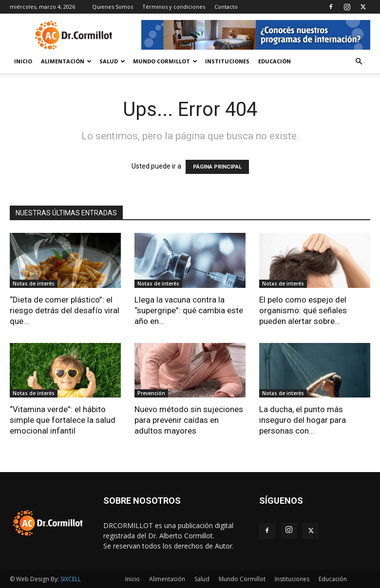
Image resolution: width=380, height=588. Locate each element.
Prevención (151, 393)
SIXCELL (71, 579)
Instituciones (227, 61)
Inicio (23, 61)
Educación (275, 61)
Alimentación (66, 61)
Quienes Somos (113, 7)
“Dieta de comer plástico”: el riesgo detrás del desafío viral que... (65, 310)
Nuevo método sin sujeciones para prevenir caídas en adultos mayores (189, 420)
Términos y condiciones (174, 7)
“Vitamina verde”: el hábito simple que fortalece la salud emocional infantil (63, 420)
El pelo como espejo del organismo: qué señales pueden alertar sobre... (303, 310)
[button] (359, 62)
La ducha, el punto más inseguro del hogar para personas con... (303, 420)
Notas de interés (34, 284)
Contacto (226, 7)
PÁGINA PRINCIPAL (217, 167)
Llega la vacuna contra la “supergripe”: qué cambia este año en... (189, 310)
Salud (112, 61)
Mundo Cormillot (165, 61)
